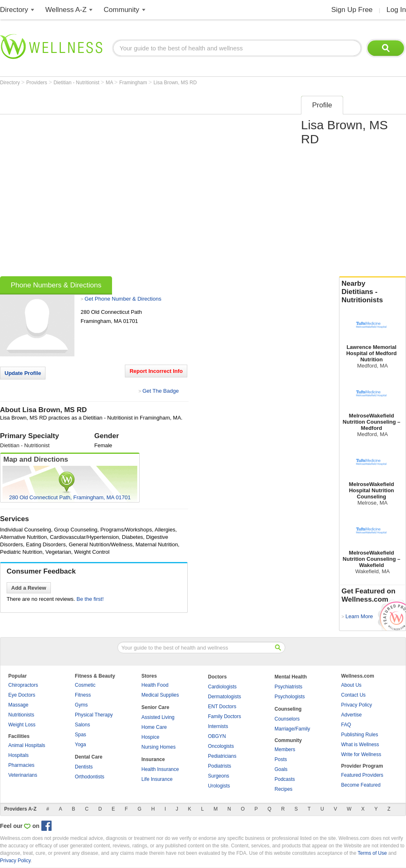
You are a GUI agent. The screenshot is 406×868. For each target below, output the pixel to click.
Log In (396, 10)
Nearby (373, 292)
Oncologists (221, 746)
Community (122, 10)
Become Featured (361, 785)
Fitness (83, 695)
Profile (322, 105)
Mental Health (291, 677)
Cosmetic (85, 685)
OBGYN (217, 736)
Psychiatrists (288, 687)
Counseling (288, 709)
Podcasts (285, 779)
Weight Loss (22, 725)
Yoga (80, 745)
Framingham (134, 83)
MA (110, 83)
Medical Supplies (160, 695)
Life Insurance (157, 779)
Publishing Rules (359, 735)
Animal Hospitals (27, 745)
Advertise (351, 715)
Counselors (287, 719)
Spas (80, 735)
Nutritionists (21, 715)
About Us (351, 685)
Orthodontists (90, 777)
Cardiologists (222, 687)
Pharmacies (21, 765)
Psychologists (290, 697)
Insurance (153, 759)
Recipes (283, 789)
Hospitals (18, 755)
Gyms (81, 705)
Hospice (150, 737)
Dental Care (89, 757)
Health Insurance (160, 769)
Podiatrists (220, 766)
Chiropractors (23, 685)
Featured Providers (362, 775)
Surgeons (219, 776)
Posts (281, 759)
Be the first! (90, 599)
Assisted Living (158, 717)
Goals (281, 769)
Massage (18, 705)
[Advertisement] (92, 183)
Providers (37, 83)
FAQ (346, 725)
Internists (218, 726)
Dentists (84, 767)
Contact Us (353, 695)
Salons (82, 725)
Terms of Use (372, 853)
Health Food (155, 685)
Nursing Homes (159, 747)
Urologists (219, 786)
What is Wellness (360, 745)
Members (285, 749)
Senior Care (155, 707)
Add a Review (29, 588)
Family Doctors (224, 716)
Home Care (154, 727)
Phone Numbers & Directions (56, 285)
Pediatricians (222, 756)
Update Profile (23, 373)
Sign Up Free (352, 10)
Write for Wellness (361, 754)
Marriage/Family (292, 729)
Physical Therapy (94, 715)
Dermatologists (224, 697)
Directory (14, 10)
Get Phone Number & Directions (123, 299)
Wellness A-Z (66, 10)
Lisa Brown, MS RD (175, 83)
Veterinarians (23, 775)
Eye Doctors (22, 695)
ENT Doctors (222, 707)
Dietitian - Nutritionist (77, 83)
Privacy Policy (357, 705)
